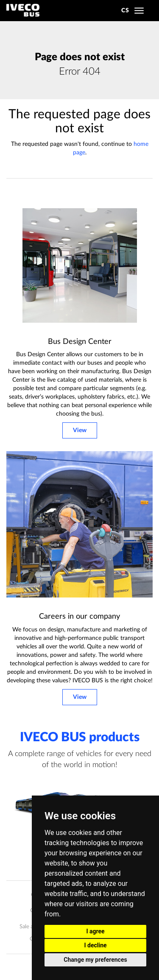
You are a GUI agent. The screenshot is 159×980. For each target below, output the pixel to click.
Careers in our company (79, 617)
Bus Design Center (80, 342)
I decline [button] (95, 945)
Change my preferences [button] (95, 960)
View (80, 430)
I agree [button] (95, 931)
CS (125, 11)
